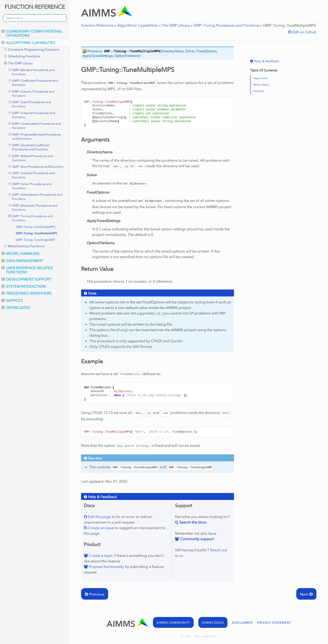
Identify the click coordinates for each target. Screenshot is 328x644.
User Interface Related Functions (27, 270)
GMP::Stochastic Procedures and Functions (33, 207)
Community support (196, 539)
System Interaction (24, 286)
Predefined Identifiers (27, 293)
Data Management (22, 261)
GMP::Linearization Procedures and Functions (35, 126)
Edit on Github (304, 32)
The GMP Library (19, 63)
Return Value (261, 85)
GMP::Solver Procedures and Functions (30, 186)
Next (306, 594)
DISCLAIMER (242, 623)
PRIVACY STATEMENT (274, 623)
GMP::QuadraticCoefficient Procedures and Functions (29, 147)
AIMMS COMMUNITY (173, 623)
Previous (95, 594)
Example (259, 91)
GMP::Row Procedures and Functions (36, 167)
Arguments (260, 78)
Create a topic (100, 555)
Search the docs (192, 522)
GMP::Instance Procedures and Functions (32, 115)
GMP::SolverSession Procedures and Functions (35, 197)
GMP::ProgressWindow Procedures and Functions (35, 136)
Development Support (27, 279)
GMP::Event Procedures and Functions (30, 104)
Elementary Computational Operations (32, 33)
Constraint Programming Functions (32, 50)
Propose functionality (106, 567)
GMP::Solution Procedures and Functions (32, 175)
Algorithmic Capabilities (28, 43)
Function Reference (97, 25)
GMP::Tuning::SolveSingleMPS (36, 227)
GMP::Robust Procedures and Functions (31, 158)
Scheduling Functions (22, 56)
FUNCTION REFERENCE (35, 7)
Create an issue (101, 528)
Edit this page (99, 517)
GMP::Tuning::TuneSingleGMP (35, 240)
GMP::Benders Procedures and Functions (32, 72)
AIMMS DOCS (213, 623)
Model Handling (21, 253)
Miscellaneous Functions (24, 246)
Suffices (12, 300)
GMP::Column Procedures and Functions (32, 93)
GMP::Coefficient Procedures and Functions (33, 83)
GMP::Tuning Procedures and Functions (31, 218)
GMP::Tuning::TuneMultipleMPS (36, 233)
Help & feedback (266, 61)
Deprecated (16, 308)
